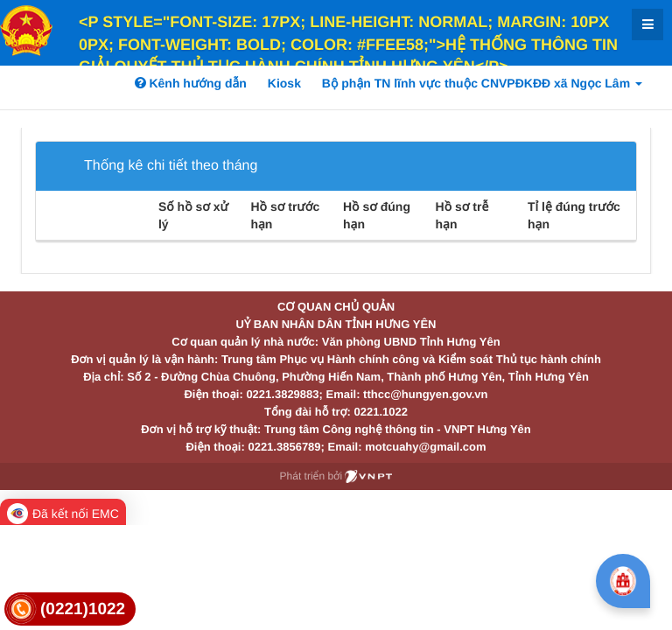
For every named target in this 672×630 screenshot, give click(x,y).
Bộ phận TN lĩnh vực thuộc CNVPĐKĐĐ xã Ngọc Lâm (482, 83)
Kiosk (284, 83)
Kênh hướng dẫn (191, 83)
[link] (70, 609)
